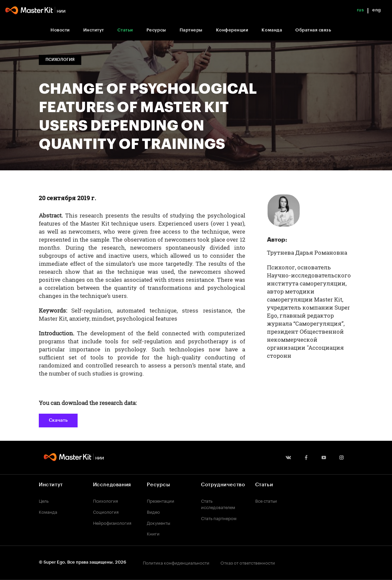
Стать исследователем (218, 504)
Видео (153, 511)
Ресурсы (156, 30)
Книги (153, 533)
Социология (106, 511)
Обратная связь (313, 30)
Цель (44, 500)
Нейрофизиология (112, 522)
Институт (94, 30)
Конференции (232, 30)
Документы (159, 522)
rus (360, 10)
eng (377, 10)
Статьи (125, 30)
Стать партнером (219, 518)
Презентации (161, 500)
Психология (106, 500)
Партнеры (191, 30)
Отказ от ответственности (248, 562)
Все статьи (266, 500)
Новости (60, 30)
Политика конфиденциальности (176, 562)
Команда (272, 30)
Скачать (58, 420)
